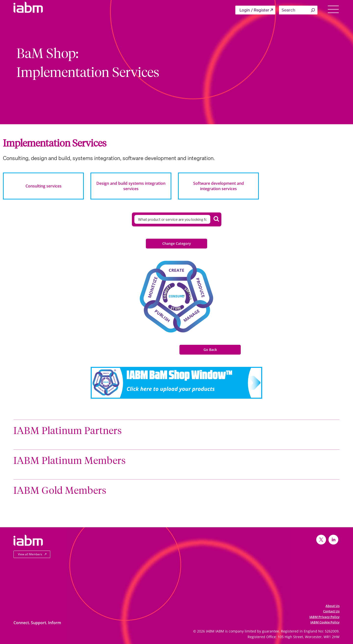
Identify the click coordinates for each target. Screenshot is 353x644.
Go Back (210, 350)
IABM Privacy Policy (324, 617)
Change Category (177, 243)
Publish (162, 316)
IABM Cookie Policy (325, 622)
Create (176, 270)
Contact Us (331, 611)
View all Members (30, 554)
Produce (201, 288)
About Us (333, 606)
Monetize (153, 287)
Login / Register (254, 10)
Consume (176, 296)
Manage (192, 316)
